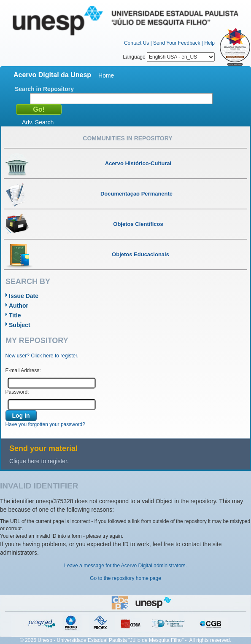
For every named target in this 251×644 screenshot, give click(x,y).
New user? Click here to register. (42, 356)
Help (209, 43)
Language (169, 57)
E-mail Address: (23, 370)
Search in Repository (44, 89)
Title (15, 315)
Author (19, 306)
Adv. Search (38, 122)
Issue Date (24, 296)
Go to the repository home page (125, 578)
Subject (20, 325)
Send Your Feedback (177, 43)
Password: (17, 392)
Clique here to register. (39, 461)
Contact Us (136, 43)
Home (106, 75)
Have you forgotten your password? (45, 424)
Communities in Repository (127, 138)
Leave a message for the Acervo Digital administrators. (125, 566)
